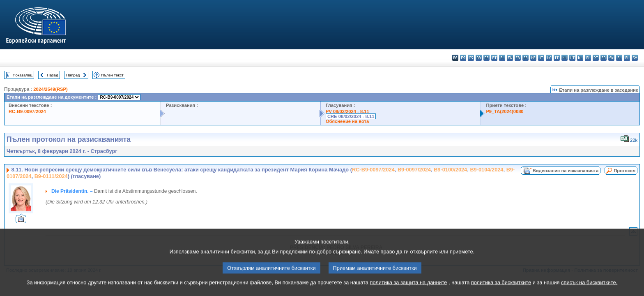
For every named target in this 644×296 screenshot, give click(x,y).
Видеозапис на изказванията (566, 171)
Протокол (624, 171)
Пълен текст (112, 75)
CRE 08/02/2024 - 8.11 (351, 116)
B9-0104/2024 (486, 170)
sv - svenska (635, 58)
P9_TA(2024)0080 (505, 111)
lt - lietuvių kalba (557, 58)
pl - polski (588, 58)
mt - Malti (572, 58)
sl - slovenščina (619, 58)
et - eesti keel (494, 58)
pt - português (596, 58)
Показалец (23, 75)
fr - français (518, 58)
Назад (53, 75)
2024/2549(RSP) (50, 89)
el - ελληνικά (502, 58)
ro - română (604, 58)
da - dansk (479, 58)
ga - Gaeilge (526, 58)
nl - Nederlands (580, 58)
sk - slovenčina (611, 58)
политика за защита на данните (409, 291)
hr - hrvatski (533, 58)
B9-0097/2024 (414, 170)
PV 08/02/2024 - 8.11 (347, 111)
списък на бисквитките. (589, 291)
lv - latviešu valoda (549, 58)
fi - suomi (627, 58)
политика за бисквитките (501, 291)
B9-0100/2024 (450, 170)
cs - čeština (471, 58)
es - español (463, 58)
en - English (510, 58)
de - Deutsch (486, 58)
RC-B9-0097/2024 (27, 111)
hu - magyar (565, 58)
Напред (73, 75)
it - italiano (541, 58)
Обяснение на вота (347, 121)
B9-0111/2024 (51, 176)
